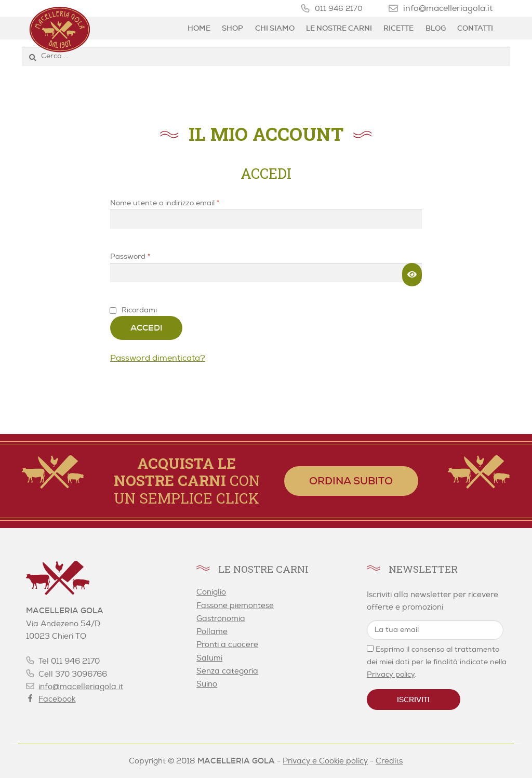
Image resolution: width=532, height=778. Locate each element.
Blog (436, 28)
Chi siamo (275, 28)
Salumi (209, 658)
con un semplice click (187, 481)
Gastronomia (221, 619)
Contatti (475, 28)
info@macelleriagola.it (448, 8)
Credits (389, 761)
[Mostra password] (412, 275)
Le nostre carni (339, 28)
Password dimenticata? (158, 358)
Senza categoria (227, 671)
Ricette (398, 28)
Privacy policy (391, 674)
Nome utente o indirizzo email (180, 202)
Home (199, 28)
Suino (207, 684)
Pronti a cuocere (227, 645)
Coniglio (211, 592)
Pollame (212, 632)
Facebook (57, 699)
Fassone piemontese (235, 606)
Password (145, 256)
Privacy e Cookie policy (325, 761)
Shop (232, 28)
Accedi (147, 328)
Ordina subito (351, 481)
